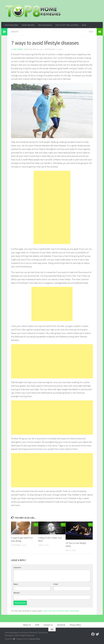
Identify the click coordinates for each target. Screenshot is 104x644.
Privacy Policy (75, 625)
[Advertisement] (52, 207)
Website (17, 593)
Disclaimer (61, 625)
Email (56, 584)
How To (15, 32)
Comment (18, 568)
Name (16, 584)
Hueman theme (35, 639)
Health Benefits (28, 25)
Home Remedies (11, 25)
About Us (27, 625)
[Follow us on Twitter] (97, 634)
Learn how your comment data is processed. (61, 611)
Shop (84, 25)
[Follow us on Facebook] (93, 634)
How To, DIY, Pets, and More (67, 25)
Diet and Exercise (45, 25)
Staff (37, 625)
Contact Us (48, 625)
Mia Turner (18, 49)
